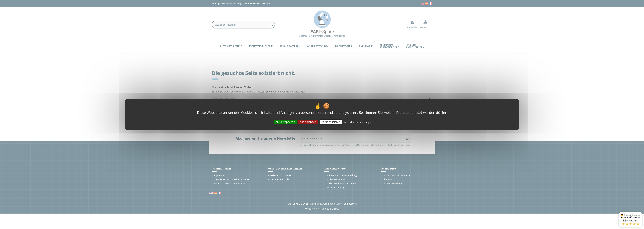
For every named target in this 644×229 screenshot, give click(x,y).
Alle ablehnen (308, 122)
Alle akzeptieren (285, 122)
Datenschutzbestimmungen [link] (357, 122)
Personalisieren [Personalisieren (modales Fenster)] (331, 122)
